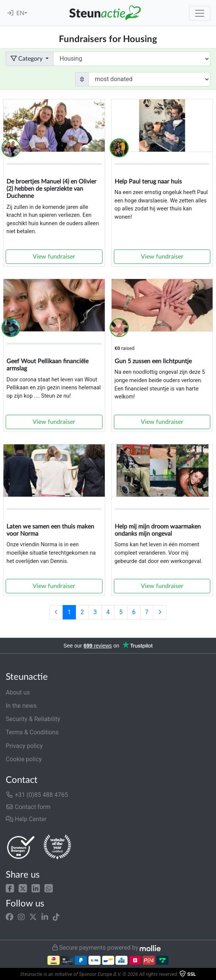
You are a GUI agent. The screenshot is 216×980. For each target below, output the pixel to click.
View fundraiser (54, 257)
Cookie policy (24, 759)
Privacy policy (24, 746)
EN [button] (20, 13)
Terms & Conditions (32, 732)
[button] (10, 888)
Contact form (28, 807)
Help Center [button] (26, 819)
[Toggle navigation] (200, 13)
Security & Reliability (33, 719)
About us (18, 692)
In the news (21, 706)
